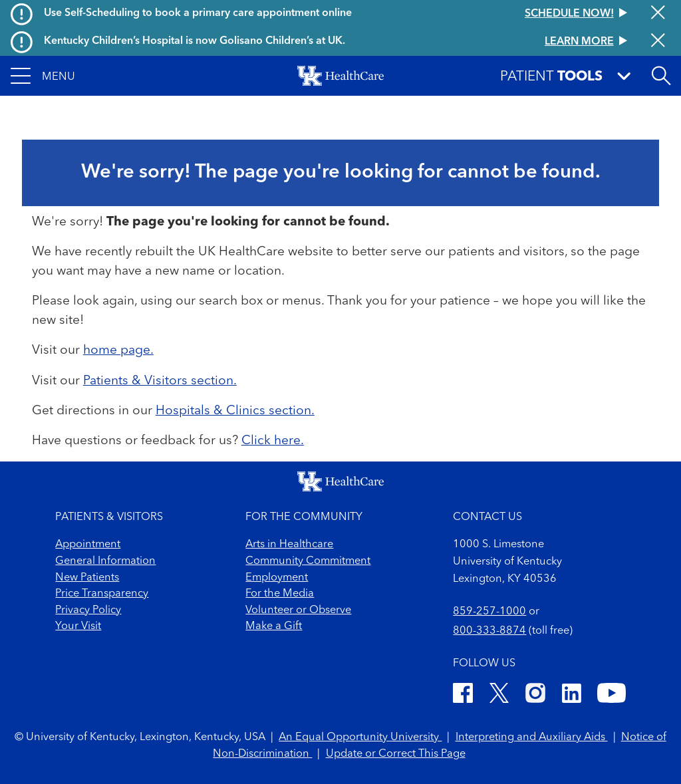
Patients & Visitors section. (160, 381)
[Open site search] (661, 76)
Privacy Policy (88, 610)
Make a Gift (274, 626)
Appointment (88, 545)
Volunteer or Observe (298, 610)
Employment (277, 578)
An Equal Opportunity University (360, 737)
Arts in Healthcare (289, 545)
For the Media (280, 594)
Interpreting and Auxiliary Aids (532, 737)
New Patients (87, 578)
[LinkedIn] (572, 696)
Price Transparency (102, 594)
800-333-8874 (489, 631)
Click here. (273, 441)
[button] (43, 76)
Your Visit (78, 626)
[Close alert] (658, 14)
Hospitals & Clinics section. (235, 411)
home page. (118, 350)
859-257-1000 (489, 612)
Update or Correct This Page (396, 754)
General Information (105, 561)
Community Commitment (308, 561)
